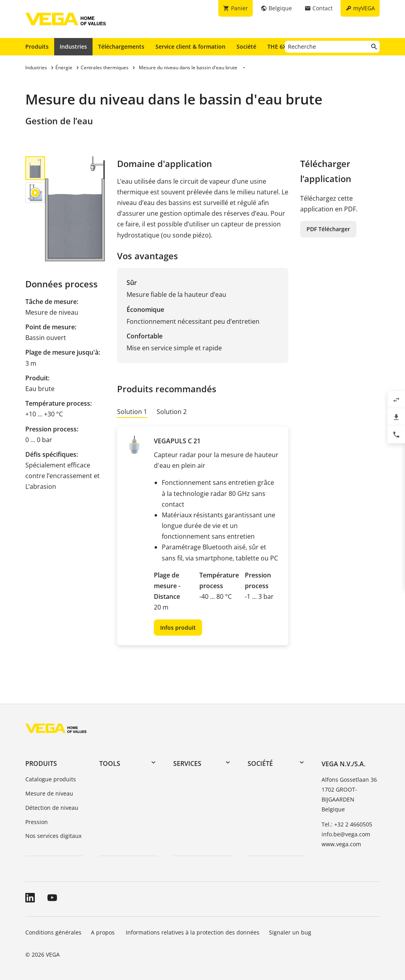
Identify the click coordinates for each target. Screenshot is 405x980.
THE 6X (279, 46)
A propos (104, 932)
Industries (73, 47)
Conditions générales (53, 932)
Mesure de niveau (49, 793)
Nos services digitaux (53, 836)
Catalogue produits (51, 779)
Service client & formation (190, 47)
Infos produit (178, 628)
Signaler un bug (290, 932)
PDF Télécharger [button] (328, 229)
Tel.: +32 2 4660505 (347, 824)
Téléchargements (121, 47)
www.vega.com (341, 844)
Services (187, 763)
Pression (37, 822)
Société (246, 47)
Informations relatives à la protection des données (193, 932)
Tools (110, 763)
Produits (37, 47)
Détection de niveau (52, 808)
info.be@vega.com (346, 834)
